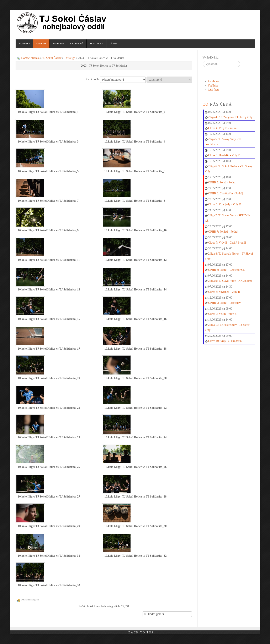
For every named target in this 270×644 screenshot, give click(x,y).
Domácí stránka (30, 58)
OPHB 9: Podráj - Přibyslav (224, 303)
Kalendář (77, 43)
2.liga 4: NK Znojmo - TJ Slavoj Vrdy (230, 117)
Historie (58, 43)
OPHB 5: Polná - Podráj (222, 182)
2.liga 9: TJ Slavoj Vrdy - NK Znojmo (230, 281)
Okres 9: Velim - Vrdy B (223, 314)
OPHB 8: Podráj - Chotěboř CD (227, 270)
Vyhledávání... (211, 58)
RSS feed (213, 90)
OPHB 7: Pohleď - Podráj (223, 232)
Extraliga (70, 58)
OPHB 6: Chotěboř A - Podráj (226, 193)
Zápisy (113, 43)
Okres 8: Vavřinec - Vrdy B (224, 292)
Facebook (213, 81)
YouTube (213, 86)
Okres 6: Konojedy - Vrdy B (225, 204)
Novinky (24, 43)
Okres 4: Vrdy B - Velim (223, 128)
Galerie (41, 43)
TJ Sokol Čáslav (62, 23)
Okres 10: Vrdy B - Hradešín (225, 341)
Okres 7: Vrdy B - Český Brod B (227, 243)
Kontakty (96, 43)
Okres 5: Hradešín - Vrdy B (224, 155)
